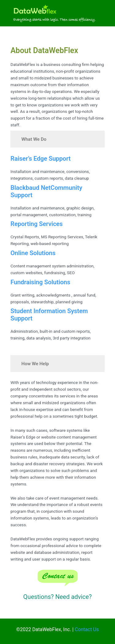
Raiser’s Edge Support (40, 159)
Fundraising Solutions (40, 282)
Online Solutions (33, 253)
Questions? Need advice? (57, 597)
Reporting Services (36, 224)
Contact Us (87, 629)
